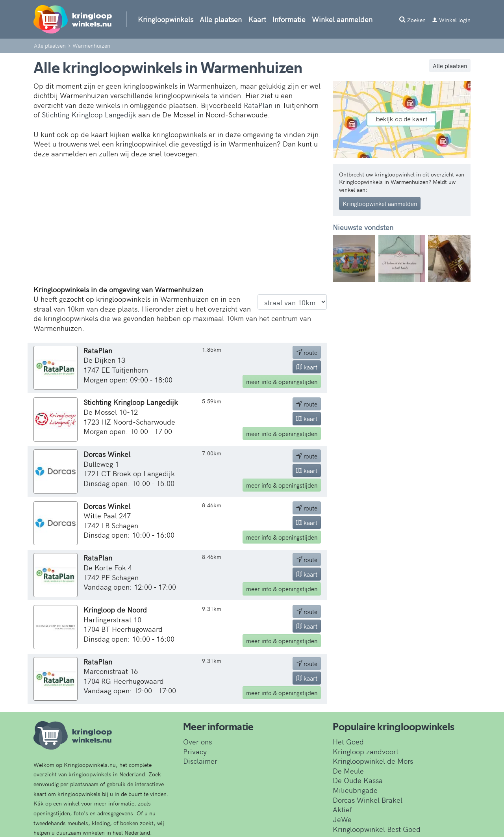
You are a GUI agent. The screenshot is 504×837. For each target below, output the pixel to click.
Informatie (289, 19)
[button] (343, 259)
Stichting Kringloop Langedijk (89, 114)
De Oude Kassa (358, 780)
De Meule (348, 771)
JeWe (342, 819)
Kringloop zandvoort (366, 751)
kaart (307, 367)
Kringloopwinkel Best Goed (377, 829)
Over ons (197, 741)
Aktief (342, 809)
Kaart (257, 19)
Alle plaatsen (221, 19)
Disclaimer (200, 761)
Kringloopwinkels (166, 19)
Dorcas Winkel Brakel (368, 800)
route (307, 352)
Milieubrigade (355, 790)
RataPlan (258, 105)
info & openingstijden (282, 381)
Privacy (195, 751)
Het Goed (348, 741)
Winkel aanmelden (342, 19)
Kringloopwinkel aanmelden (380, 203)
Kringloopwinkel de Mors (373, 761)
